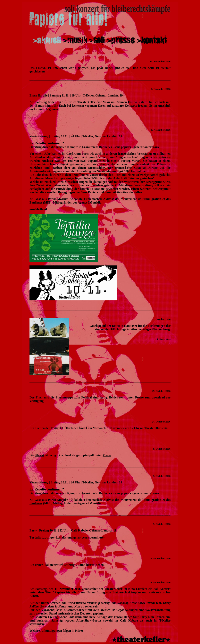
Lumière (142, 589)
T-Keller (165, 620)
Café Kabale (129, 620)
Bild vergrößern (164, 339)
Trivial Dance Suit (126, 617)
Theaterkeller (113, 589)
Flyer (39, 397)
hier (128, 68)
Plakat (40, 455)
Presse (139, 397)
